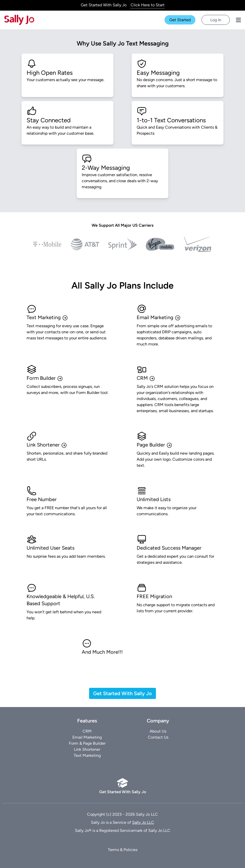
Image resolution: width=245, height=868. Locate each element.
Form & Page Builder (87, 743)
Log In (216, 20)
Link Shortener (87, 749)
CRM (87, 731)
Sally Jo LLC (143, 822)
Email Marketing (87, 737)
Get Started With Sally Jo (123, 693)
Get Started (180, 20)
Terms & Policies (123, 850)
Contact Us (158, 737)
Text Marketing (87, 755)
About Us (158, 731)
